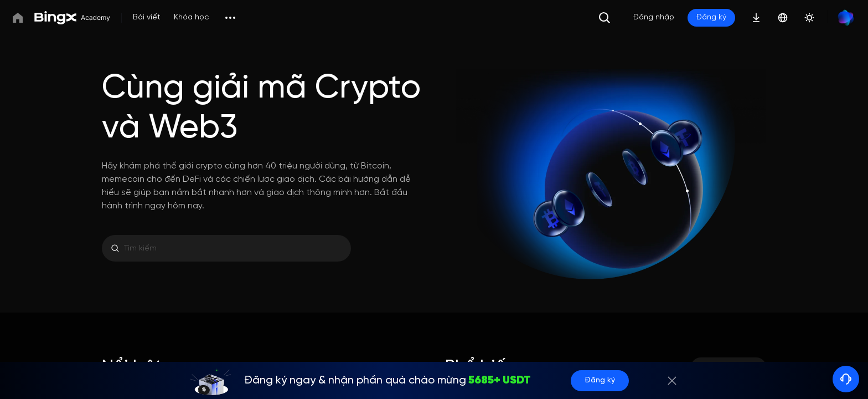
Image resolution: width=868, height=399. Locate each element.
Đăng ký (600, 380)
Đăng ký (711, 17)
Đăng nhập (654, 17)
